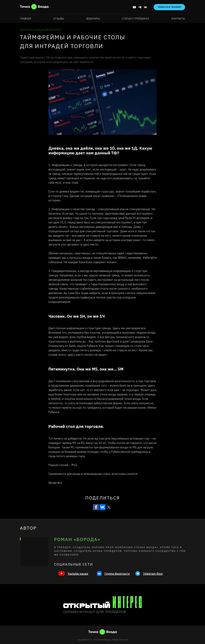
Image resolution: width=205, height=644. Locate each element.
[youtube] (134, 7)
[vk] (145, 7)
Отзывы (59, 19)
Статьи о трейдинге (136, 19)
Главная (25, 19)
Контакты (178, 19)
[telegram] (140, 7)
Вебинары (93, 19)
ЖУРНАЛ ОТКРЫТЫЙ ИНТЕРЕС (41, 30)
